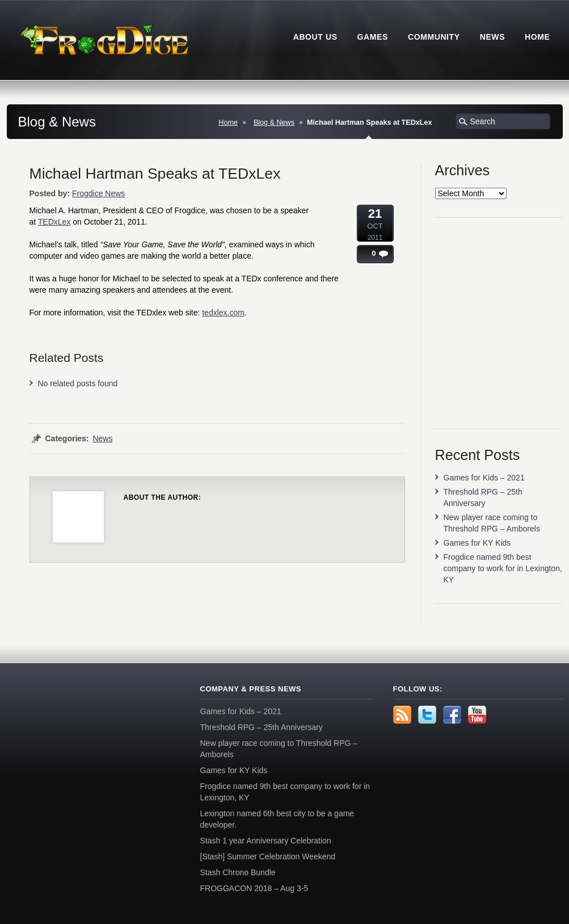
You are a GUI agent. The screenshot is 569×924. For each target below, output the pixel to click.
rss (402, 715)
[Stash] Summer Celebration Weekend (268, 857)
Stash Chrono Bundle (238, 872)
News (102, 438)
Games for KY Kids (477, 543)
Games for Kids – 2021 (484, 478)
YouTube (477, 715)
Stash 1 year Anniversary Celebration (266, 841)
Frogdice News (98, 193)
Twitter (427, 715)
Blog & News (274, 123)
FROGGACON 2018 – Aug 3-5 (254, 888)
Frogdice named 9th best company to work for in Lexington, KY (503, 568)
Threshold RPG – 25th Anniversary (262, 727)
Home (228, 123)
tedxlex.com (223, 313)
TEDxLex (54, 222)
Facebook (452, 715)
